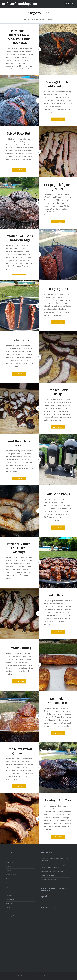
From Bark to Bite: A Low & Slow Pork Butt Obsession (55, 859)
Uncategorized (11, 916)
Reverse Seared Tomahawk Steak (52, 871)
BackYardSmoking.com (20, 4)
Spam (8, 908)
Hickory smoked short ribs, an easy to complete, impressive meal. (53, 866)
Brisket (9, 866)
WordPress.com (54, 976)
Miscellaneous (11, 875)
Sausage (9, 895)
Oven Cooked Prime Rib (49, 875)
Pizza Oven (10, 883)
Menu (70, 4)
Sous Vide (9, 904)
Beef (8, 858)
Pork (8, 887)
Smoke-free (10, 899)
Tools (8, 912)
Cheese (9, 871)
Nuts (8, 879)
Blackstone (10, 862)
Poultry (9, 891)
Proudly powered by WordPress (28, 976)
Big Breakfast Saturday (49, 880)
